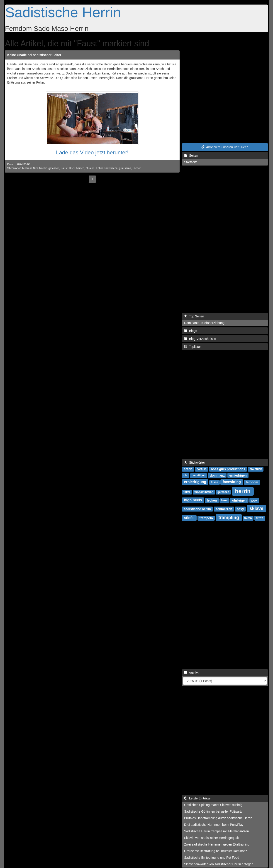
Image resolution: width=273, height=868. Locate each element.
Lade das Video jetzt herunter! (92, 152)
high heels (193, 500)
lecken (212, 500)
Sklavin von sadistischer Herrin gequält (211, 838)
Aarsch (80, 168)
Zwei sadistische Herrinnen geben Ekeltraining (217, 844)
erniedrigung (195, 482)
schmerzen (224, 509)
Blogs (191, 331)
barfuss (201, 469)
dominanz (217, 475)
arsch (188, 469)
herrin (243, 491)
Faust (64, 168)
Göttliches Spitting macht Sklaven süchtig (213, 805)
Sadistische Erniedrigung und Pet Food (212, 858)
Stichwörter (195, 462)
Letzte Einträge (197, 798)
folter (187, 492)
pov (254, 500)
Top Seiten (194, 316)
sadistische (111, 168)
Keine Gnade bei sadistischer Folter (34, 55)
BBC (72, 168)
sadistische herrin (197, 509)
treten (248, 518)
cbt (185, 475)
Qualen (90, 168)
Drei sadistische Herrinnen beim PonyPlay (214, 825)
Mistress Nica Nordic (35, 168)
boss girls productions (228, 469)
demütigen (199, 475)
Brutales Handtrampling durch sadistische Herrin (218, 818)
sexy (240, 509)
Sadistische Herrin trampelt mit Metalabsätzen (217, 831)
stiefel (189, 518)
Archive (192, 673)
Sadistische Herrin (63, 12)
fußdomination (204, 492)
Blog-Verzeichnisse (200, 339)
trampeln (206, 518)
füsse (214, 482)
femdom (252, 482)
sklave (256, 508)
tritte (260, 518)
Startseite (191, 162)
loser (225, 500)
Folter (99, 168)
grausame (125, 168)
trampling (229, 517)
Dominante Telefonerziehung (204, 323)
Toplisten (193, 347)
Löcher (137, 168)
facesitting (232, 482)
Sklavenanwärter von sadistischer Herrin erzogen (219, 864)
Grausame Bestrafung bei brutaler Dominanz (216, 851)
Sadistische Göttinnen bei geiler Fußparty (213, 811)
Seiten (191, 156)
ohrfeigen (239, 500)
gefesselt (54, 168)
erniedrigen (238, 475)
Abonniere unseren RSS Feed (225, 147)
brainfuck (256, 469)
